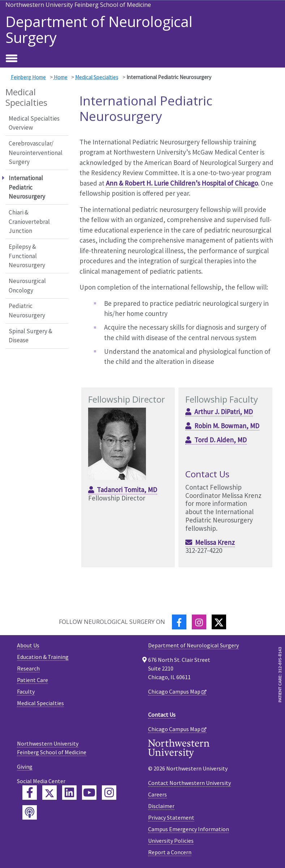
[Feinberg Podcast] (30, 812)
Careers (157, 794)
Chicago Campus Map (174, 691)
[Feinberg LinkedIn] (69, 793)
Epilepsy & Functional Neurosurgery (27, 256)
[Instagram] (199, 622)
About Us (28, 645)
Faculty (26, 691)
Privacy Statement (171, 817)
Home (61, 77)
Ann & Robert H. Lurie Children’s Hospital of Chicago (182, 183)
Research (28, 668)
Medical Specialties (97, 77)
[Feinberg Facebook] (30, 793)
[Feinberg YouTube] (89, 793)
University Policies (171, 841)
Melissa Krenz (215, 542)
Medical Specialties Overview (34, 123)
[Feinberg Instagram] (109, 793)
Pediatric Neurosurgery (27, 311)
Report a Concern (170, 852)
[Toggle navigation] (12, 59)
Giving (25, 767)
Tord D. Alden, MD (221, 440)
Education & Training (43, 657)
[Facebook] (179, 622)
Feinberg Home (28, 77)
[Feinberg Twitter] (49, 793)
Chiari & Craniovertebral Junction (29, 222)
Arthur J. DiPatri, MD (224, 412)
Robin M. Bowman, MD (227, 426)
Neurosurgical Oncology (27, 286)
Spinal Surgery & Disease (31, 336)
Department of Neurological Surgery (99, 30)
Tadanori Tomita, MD (127, 490)
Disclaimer (161, 806)
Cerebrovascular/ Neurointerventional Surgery (36, 153)
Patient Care (33, 680)
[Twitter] (219, 622)
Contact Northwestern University (189, 783)
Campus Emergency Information (189, 829)
